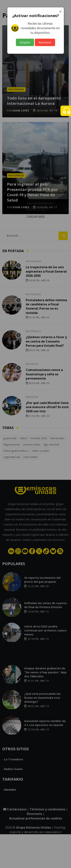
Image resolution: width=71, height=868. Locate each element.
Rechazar (45, 42)
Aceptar (25, 42)
